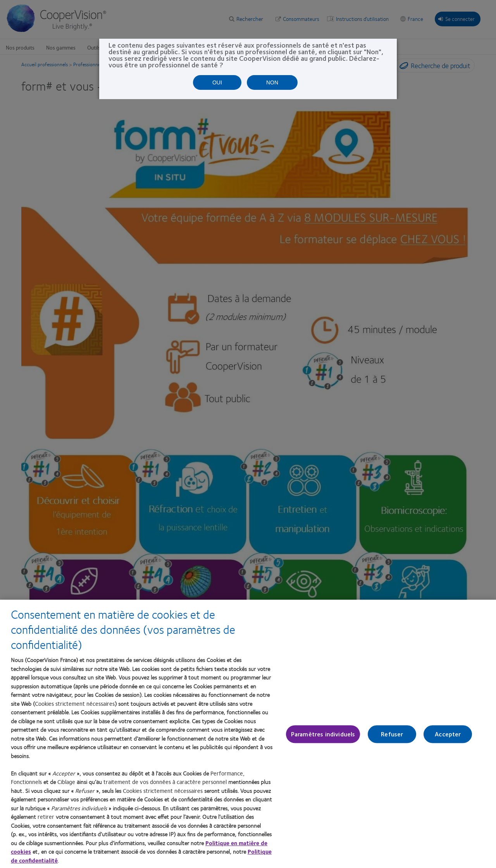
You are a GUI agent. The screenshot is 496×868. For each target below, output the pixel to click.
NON (272, 82)
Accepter (448, 734)
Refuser (392, 734)
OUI (217, 82)
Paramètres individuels (323, 734)
